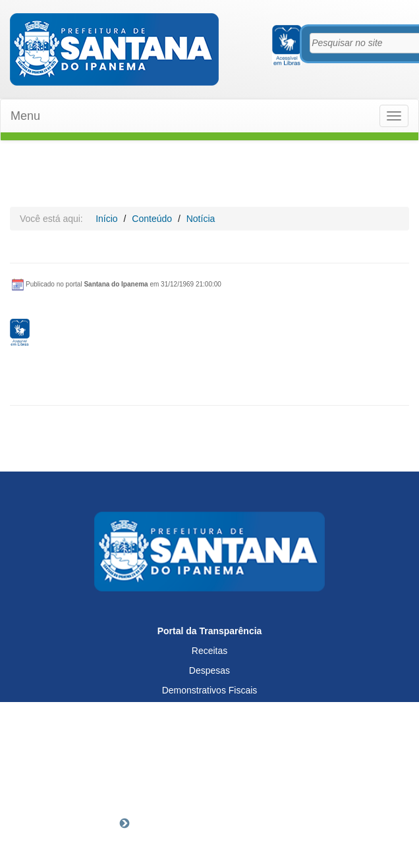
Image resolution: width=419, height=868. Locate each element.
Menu (25, 116)
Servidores (210, 730)
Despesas (209, 670)
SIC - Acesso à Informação (210, 749)
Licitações (209, 710)
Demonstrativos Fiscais (210, 690)
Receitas (209, 651)
